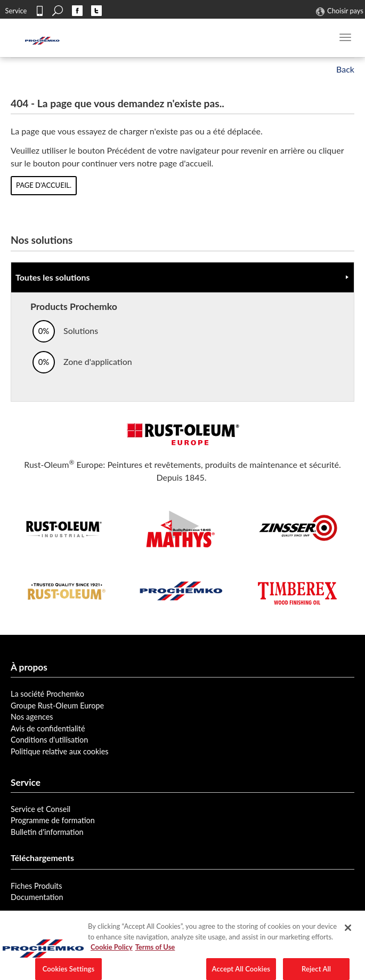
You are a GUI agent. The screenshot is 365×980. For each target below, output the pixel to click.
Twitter (96, 11)
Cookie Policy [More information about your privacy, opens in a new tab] (112, 955)
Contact (39, 11)
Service (16, 11)
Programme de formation (53, 820)
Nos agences (32, 717)
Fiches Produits (36, 886)
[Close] (348, 936)
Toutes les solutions (52, 277)
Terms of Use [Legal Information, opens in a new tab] (155, 955)
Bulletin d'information (47, 832)
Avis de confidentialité (48, 728)
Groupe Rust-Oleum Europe (57, 706)
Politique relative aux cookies (60, 751)
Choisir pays (345, 11)
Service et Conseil (40, 809)
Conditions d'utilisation (49, 740)
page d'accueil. (44, 185)
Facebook (77, 11)
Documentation (37, 897)
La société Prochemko (47, 694)
